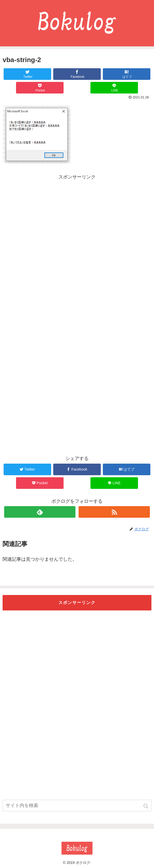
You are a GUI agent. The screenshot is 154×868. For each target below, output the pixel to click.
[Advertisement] (77, 217)
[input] (77, 806)
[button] (146, 806)
